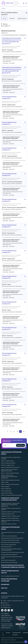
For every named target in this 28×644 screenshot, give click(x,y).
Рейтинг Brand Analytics (7, 493)
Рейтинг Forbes (5, 482)
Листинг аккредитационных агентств (10, 576)
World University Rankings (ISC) (8, 560)
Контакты (8, 633)
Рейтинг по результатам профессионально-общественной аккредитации (9, 477)
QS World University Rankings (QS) (9, 536)
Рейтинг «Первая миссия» (7, 461)
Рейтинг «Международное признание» (10, 480)
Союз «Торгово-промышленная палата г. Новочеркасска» (14, 35)
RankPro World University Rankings (9, 562)
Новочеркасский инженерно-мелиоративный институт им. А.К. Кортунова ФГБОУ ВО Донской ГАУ (12, 41)
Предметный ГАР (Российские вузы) (10, 518)
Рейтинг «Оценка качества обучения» (10, 473)
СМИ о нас (4, 588)
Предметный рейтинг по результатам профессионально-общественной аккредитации (10, 505)
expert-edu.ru (6, 603)
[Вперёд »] (14, 434)
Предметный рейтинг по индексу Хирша (11, 512)
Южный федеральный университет (9, 97)
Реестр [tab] (5, 18)
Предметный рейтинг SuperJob (9, 524)
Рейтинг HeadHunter (6, 489)
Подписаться (21, 445)
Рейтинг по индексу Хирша (8, 465)
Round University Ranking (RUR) (9, 545)
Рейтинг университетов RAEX (8, 463)
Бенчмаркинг (5, 584)
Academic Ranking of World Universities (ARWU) (12, 538)
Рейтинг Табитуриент (6, 491)
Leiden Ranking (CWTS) (6, 547)
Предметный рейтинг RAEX (8, 514)
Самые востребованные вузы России (10, 467)
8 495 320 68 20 (6, 605)
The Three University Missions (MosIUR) (10, 540)
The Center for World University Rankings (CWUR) (13, 552)
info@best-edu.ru (7, 607)
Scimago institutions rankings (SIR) (9, 555)
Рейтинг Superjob (5, 487)
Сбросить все (5, 33)
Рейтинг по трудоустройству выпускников (11, 495)
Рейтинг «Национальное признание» (10, 484)
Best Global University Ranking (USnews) (10, 542)
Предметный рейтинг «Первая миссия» (11, 516)
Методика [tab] (12, 18)
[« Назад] (4, 431)
